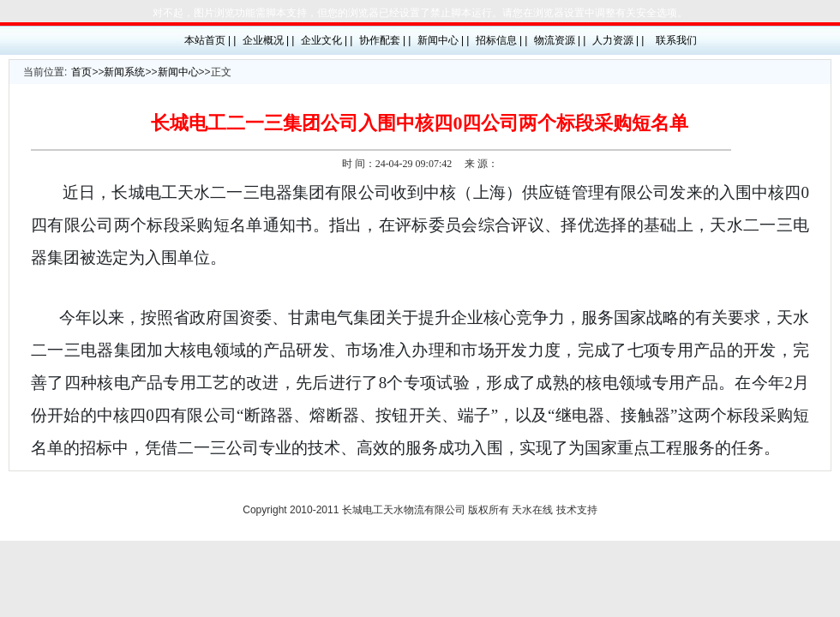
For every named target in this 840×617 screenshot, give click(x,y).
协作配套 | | (385, 40)
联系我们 (676, 40)
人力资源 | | (618, 40)
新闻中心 (178, 72)
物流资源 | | (560, 40)
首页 (81, 72)
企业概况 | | (269, 40)
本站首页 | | (210, 40)
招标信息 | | (502, 40)
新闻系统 (124, 72)
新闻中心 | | (444, 40)
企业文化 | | (327, 40)
